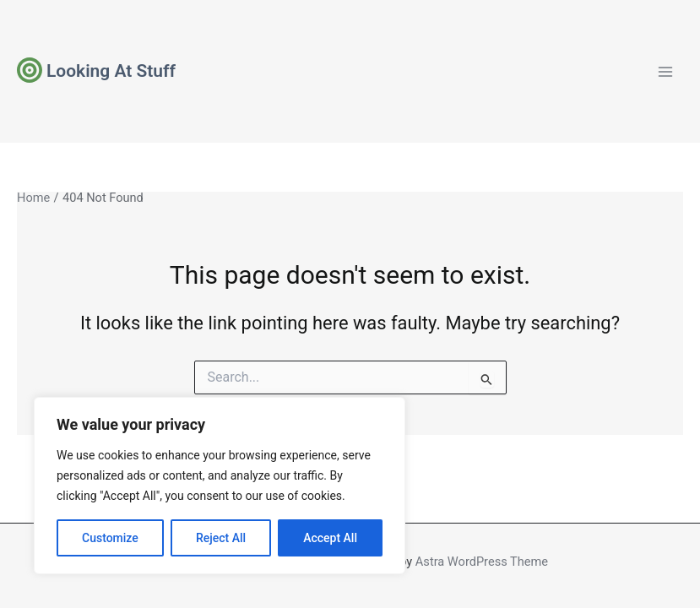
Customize (110, 538)
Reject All (221, 538)
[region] (220, 486)
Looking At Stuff (111, 71)
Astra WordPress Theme (482, 562)
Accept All (330, 538)
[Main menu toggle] (665, 72)
